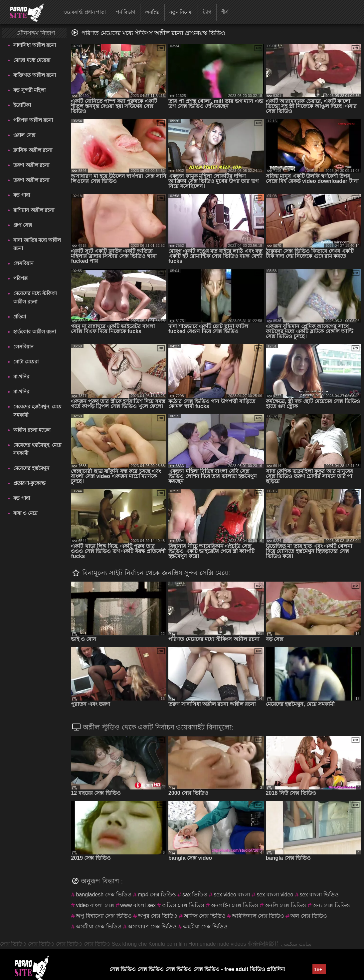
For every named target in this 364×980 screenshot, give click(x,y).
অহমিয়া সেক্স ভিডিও (205, 927)
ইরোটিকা (22, 105)
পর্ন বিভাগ (126, 12)
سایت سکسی (296, 944)
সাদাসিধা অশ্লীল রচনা (34, 45)
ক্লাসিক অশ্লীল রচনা (33, 150)
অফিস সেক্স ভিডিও (205, 916)
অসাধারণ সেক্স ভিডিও (152, 927)
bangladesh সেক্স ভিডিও (104, 895)
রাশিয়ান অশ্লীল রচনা (34, 210)
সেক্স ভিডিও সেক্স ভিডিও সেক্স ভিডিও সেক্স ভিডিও (55, 944)
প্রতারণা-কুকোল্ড (29, 483)
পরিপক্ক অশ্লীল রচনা (33, 120)
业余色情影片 (264, 944)
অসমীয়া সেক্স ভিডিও (99, 927)
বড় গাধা (21, 195)
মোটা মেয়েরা (26, 362)
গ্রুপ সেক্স (22, 225)
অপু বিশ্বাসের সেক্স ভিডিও (104, 916)
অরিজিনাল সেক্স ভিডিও (258, 916)
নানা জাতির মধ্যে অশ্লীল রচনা (37, 244)
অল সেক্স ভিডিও (309, 916)
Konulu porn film (168, 944)
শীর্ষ (225, 12)
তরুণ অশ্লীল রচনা (31, 165)
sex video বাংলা (232, 895)
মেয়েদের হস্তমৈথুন (31, 468)
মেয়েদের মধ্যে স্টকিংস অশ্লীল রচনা (35, 297)
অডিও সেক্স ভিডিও (183, 905)
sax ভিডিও (195, 895)
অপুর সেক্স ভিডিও (158, 916)
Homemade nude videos (217, 944)
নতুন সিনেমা (181, 12)
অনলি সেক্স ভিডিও (285, 905)
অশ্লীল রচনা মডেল (32, 430)
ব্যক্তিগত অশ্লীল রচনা (34, 75)
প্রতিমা (20, 317)
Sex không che (129, 944)
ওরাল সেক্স (24, 135)
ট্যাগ (207, 12)
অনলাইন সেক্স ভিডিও (234, 905)
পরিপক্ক (20, 278)
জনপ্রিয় (152, 12)
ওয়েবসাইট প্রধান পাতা (85, 12)
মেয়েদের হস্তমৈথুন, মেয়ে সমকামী (37, 411)
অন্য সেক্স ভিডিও (331, 905)
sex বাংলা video (275, 895)
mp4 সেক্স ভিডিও (157, 895)
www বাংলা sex (138, 905)
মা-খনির (21, 377)
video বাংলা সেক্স (95, 905)
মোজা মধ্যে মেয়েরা (32, 60)
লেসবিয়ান (23, 263)
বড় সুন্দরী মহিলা (29, 90)
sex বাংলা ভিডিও (319, 895)
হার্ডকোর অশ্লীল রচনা (34, 332)
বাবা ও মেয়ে (25, 513)
